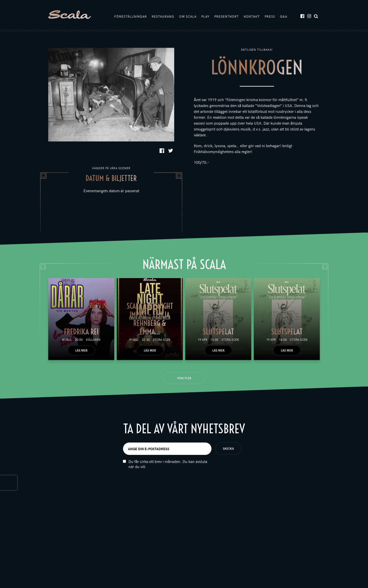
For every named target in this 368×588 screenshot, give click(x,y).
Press (270, 16)
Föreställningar (131, 16)
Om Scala (188, 16)
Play (205, 16)
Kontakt (252, 16)
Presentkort (227, 16)
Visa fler (184, 378)
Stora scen (162, 340)
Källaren (93, 340)
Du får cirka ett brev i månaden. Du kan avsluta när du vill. (168, 464)
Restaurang (163, 16)
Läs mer (81, 350)
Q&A (284, 16)
